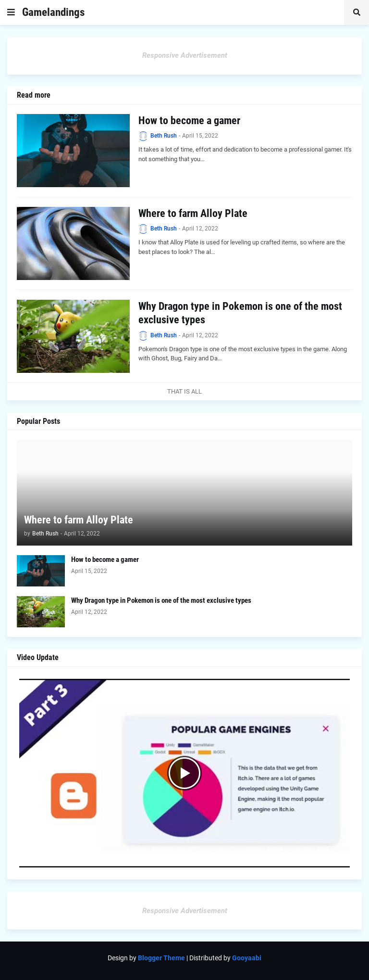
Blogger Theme (161, 958)
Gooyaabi (247, 958)
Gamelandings (53, 12)
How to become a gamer (189, 121)
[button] (11, 13)
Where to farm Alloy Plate (193, 213)
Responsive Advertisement (185, 55)
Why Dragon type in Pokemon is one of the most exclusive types (240, 313)
